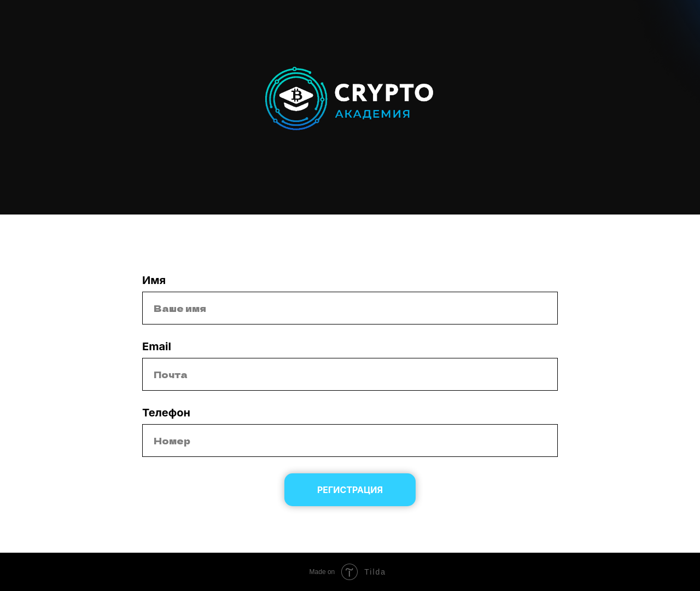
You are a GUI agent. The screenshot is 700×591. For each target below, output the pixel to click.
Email (157, 346)
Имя (154, 280)
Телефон (166, 413)
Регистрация (350, 490)
